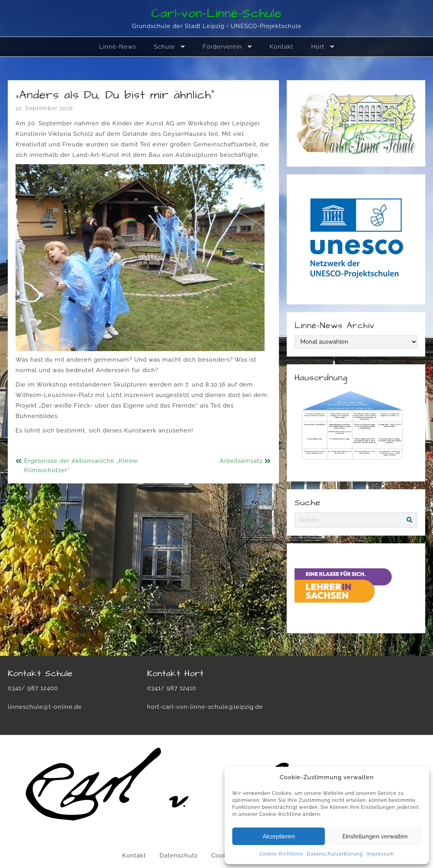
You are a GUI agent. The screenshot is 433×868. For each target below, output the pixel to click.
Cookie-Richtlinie (281, 854)
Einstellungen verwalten (375, 836)
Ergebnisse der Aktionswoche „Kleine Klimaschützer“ (81, 466)
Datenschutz (179, 856)
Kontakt (134, 856)
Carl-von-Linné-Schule (216, 13)
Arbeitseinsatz (241, 461)
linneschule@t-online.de (45, 707)
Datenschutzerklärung (335, 854)
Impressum (380, 854)
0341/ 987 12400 (33, 688)
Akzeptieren (279, 836)
